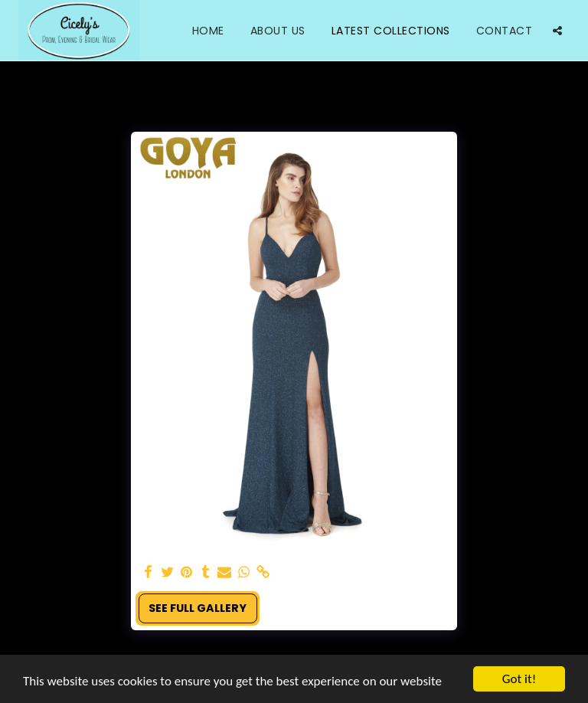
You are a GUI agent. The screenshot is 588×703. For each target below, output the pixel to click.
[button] (557, 30)
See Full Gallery (198, 608)
